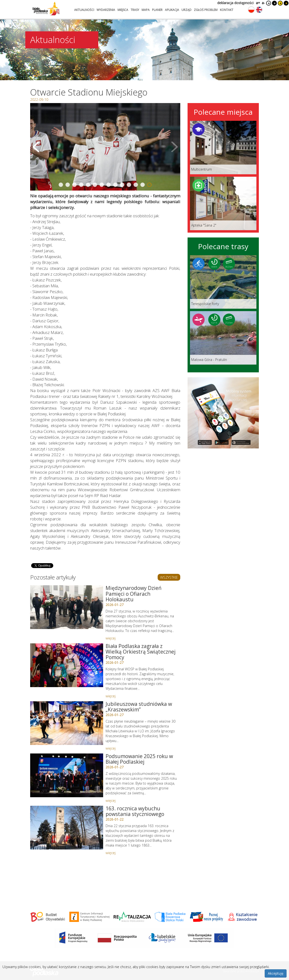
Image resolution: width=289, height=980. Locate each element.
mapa (146, 10)
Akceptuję (276, 973)
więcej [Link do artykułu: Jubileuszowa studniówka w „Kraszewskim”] (111, 748)
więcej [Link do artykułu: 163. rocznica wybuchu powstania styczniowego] (111, 853)
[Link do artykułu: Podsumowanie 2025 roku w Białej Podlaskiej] (67, 775)
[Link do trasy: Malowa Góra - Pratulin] (223, 338)
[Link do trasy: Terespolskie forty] (223, 282)
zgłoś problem (206, 10)
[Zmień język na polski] (251, 10)
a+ (258, 3)
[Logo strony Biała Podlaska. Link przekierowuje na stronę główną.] (46, 9)
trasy (135, 10)
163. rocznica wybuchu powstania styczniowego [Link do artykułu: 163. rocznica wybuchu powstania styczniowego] (135, 811)
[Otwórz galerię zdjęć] (105, 147)
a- (263, 3)
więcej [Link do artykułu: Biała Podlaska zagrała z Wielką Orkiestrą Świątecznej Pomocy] (111, 696)
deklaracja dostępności (235, 3)
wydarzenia (106, 10)
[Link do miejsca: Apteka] (223, 203)
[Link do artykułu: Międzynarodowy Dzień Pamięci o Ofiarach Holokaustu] (67, 607)
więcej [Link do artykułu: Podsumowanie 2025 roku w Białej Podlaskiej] (111, 800)
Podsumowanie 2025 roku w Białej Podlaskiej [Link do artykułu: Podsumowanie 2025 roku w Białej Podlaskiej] (139, 759)
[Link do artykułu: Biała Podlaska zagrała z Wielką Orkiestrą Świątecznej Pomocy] (67, 665)
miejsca (123, 10)
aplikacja (172, 10)
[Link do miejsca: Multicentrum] (223, 148)
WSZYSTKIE (169, 577)
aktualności (84, 10)
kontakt (227, 10)
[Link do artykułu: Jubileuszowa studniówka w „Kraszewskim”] (67, 723)
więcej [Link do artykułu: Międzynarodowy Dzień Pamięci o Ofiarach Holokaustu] (111, 638)
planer (157, 10)
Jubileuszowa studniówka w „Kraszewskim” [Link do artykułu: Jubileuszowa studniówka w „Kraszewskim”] (139, 707)
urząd (186, 10)
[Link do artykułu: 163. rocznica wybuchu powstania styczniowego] (67, 828)
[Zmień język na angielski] (259, 10)
